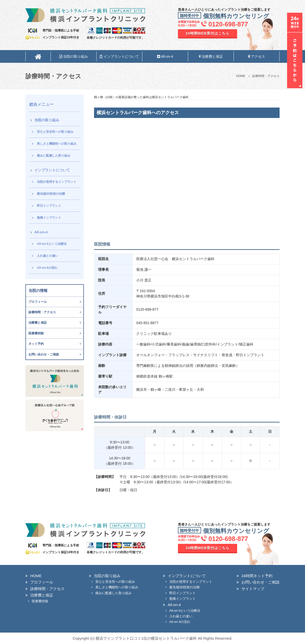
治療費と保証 (211, 56)
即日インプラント (49, 206)
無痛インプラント (49, 218)
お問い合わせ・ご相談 (44, 354)
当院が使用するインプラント (57, 182)
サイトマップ (253, 589)
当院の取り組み (74, 56)
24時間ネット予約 (257, 576)
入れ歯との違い (48, 256)
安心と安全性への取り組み (55, 132)
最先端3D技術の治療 (51, 194)
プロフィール (38, 302)
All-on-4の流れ (47, 268)
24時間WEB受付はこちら (208, 33)
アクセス (257, 56)
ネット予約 (36, 344)
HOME (36, 576)
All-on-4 (165, 56)
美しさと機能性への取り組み (57, 144)
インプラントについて (119, 56)
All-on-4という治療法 (52, 244)
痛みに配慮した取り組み (54, 156)
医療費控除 (36, 333)
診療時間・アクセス (42, 312)
